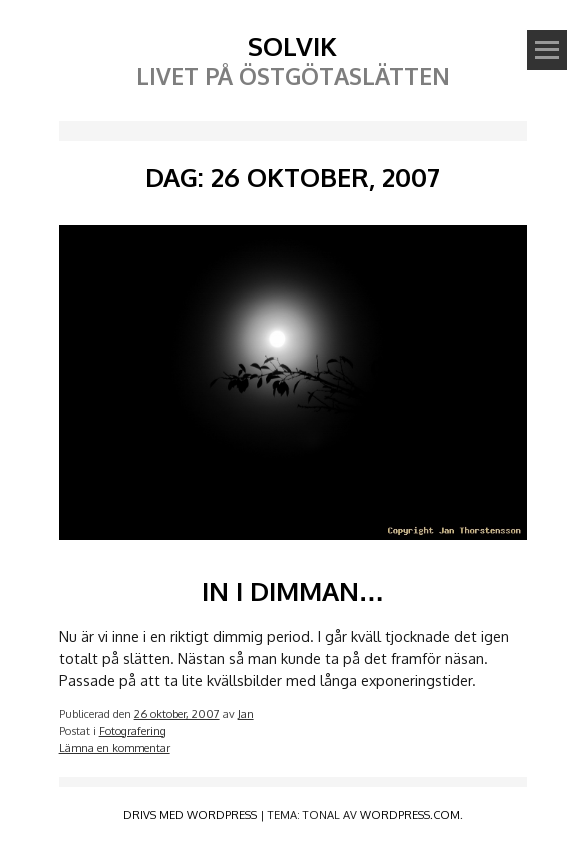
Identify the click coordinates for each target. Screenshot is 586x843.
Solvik (292, 45)
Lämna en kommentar (114, 747)
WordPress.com (410, 814)
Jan (246, 713)
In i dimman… (293, 590)
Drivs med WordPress (190, 814)
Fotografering (132, 730)
